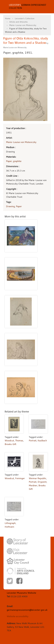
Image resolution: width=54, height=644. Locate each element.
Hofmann (9, 527)
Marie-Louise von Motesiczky (23, 25)
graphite (17, 161)
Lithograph (10, 523)
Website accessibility (18, 616)
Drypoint (42, 482)
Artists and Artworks (18, 22)
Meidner (33, 485)
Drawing (10, 206)
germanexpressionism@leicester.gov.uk (27, 610)
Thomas (19, 440)
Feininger (20, 478)
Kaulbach (42, 440)
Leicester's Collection (25, 18)
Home (8, 18)
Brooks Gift (10, 444)
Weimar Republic (38, 478)
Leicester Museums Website (21, 593)
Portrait (33, 440)
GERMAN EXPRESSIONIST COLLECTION (28, 7)
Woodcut (9, 440)
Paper (9, 161)
